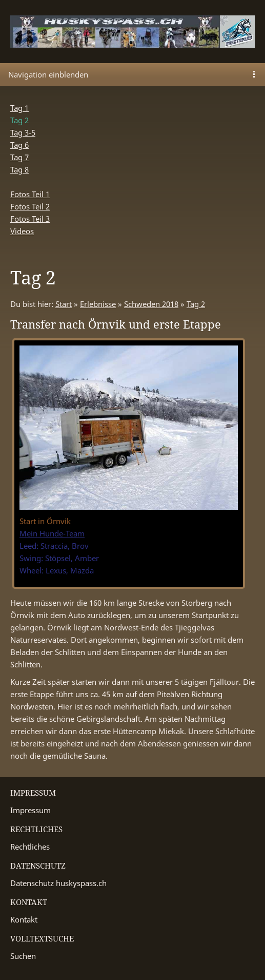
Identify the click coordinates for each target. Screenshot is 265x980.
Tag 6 (19, 145)
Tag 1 (19, 108)
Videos (22, 231)
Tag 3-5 (23, 132)
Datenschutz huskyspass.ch (58, 883)
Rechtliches (30, 847)
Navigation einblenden (48, 74)
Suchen (23, 956)
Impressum (30, 810)
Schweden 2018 (151, 304)
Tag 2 (196, 304)
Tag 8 (19, 169)
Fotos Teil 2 (30, 206)
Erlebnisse (98, 304)
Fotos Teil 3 (30, 219)
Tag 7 (19, 157)
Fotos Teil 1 (30, 194)
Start (64, 304)
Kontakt (24, 919)
